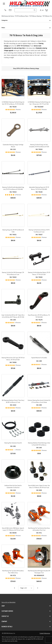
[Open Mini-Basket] (47, 10)
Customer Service (26, 611)
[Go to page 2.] (38, 588)
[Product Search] (26, 10)
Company (26, 621)
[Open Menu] (4, 4)
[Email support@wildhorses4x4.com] (10, 10)
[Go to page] (26, 588)
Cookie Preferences (45, 633)
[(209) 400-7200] (5, 10)
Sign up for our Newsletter (9, 602)
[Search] (35, 10)
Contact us (26, 616)
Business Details (26, 627)
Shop (26, 606)
